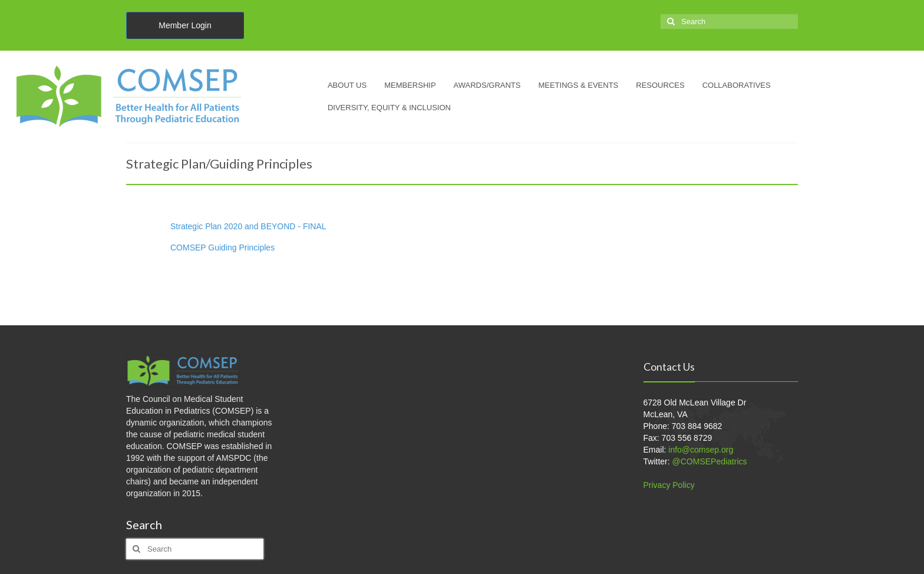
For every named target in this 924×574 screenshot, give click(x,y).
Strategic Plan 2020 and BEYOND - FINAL (248, 226)
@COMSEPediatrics (710, 461)
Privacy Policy (669, 485)
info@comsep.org (701, 450)
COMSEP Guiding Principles (222, 248)
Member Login (185, 25)
